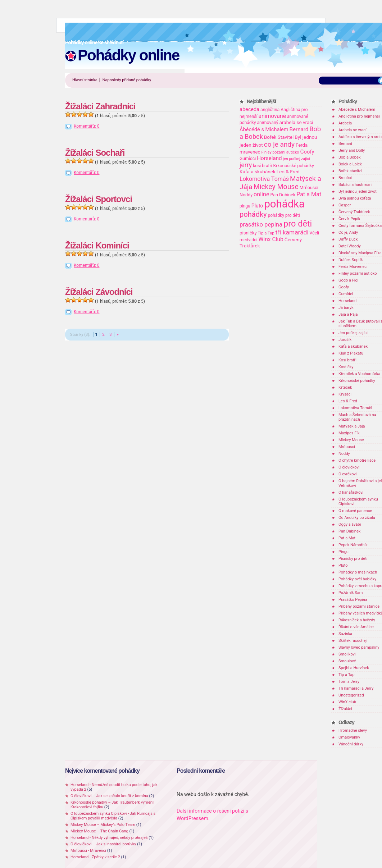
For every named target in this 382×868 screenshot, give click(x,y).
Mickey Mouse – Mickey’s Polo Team (103, 825)
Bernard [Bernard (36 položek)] (299, 129)
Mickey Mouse (351, 440)
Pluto (343, 565)
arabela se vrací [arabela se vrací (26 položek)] (296, 122)
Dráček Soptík (351, 260)
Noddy (344, 454)
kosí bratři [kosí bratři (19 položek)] (262, 166)
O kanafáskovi (351, 492)
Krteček (345, 387)
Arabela (345, 123)
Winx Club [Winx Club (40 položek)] (271, 239)
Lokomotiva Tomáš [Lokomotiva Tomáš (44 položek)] (264, 179)
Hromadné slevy (353, 730)
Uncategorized (351, 695)
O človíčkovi (349, 467)
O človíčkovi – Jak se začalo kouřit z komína (110, 796)
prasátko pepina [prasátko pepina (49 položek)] (261, 225)
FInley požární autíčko (358, 273)
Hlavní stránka (85, 80)
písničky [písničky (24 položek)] (248, 233)
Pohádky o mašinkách (358, 572)
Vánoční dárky (351, 744)
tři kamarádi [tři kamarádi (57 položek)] (292, 232)
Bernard (345, 144)
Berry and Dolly (352, 150)
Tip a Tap (347, 675)
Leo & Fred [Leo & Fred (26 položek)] (288, 172)
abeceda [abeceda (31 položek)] (249, 109)
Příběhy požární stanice (359, 606)
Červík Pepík (349, 219)
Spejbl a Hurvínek (354, 668)
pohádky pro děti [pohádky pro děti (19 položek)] (284, 215)
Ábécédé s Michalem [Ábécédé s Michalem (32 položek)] (264, 129)
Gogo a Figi (348, 280)
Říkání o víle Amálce (356, 627)
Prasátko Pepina (353, 600)
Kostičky (346, 367)
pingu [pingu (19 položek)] (245, 206)
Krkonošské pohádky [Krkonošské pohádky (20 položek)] (293, 166)
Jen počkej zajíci (353, 333)
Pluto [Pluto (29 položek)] (257, 206)
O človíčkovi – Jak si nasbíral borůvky (104, 844)
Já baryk (346, 308)
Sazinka (345, 634)
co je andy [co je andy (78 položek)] (279, 144)
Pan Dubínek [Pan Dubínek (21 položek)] (283, 195)
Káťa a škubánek (353, 346)
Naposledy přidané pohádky (127, 80)
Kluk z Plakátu (351, 353)
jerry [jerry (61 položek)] (246, 165)
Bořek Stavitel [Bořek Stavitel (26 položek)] (279, 137)
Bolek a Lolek (350, 164)
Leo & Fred (348, 401)
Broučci (345, 178)
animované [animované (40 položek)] (272, 116)
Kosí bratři (347, 360)
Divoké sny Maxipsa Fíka (360, 253)
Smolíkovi (347, 654)
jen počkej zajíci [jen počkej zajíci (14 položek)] (297, 159)
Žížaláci (345, 709)
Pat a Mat (347, 538)
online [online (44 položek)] (261, 194)
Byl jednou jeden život (358, 191)
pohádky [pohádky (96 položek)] (253, 214)
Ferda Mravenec (353, 267)
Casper (345, 205)
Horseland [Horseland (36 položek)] (269, 158)
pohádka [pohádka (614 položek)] (284, 204)
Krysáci (345, 394)
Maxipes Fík (349, 433)
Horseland (347, 301)
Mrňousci (347, 447)
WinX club (347, 702)
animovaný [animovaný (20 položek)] (267, 123)
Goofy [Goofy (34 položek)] (307, 152)
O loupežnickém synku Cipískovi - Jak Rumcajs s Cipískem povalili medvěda (113, 816)
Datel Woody (350, 246)
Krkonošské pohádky (357, 381)
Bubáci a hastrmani (355, 185)
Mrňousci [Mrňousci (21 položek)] (309, 188)
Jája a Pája (348, 314)
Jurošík (345, 340)
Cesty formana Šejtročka (360, 226)
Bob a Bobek (349, 157)
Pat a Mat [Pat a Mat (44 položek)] (309, 194)
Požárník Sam (351, 593)
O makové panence (355, 511)
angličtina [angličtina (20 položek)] (270, 110)
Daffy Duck (348, 239)
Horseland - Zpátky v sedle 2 (95, 857)
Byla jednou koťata (355, 198)
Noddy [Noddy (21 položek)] (246, 195)
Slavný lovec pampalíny (359, 647)
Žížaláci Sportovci (99, 199)
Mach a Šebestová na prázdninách (357, 417)
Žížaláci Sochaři (95, 153)
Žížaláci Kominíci (97, 245)
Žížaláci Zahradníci (100, 106)
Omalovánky (349, 737)
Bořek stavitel (350, 171)
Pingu (344, 552)
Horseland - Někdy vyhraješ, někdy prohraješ (109, 838)
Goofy (344, 287)
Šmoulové (347, 661)
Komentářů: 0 (87, 126)
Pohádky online (128, 55)
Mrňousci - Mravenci (89, 851)
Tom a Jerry (349, 682)
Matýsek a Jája (352, 426)
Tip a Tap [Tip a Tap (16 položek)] (266, 233)
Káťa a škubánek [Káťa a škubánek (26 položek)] (258, 172)
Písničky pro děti (353, 559)
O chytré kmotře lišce (357, 460)
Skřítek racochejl (353, 641)
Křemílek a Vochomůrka (359, 374)
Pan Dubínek (349, 531)
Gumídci (346, 294)
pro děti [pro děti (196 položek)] (298, 224)
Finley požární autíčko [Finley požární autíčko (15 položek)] (280, 152)
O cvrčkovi (348, 474)
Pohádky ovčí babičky (357, 579)
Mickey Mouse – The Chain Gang (100, 831)
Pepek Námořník (353, 545)
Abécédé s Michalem (357, 109)
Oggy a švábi (350, 524)
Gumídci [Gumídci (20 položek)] (248, 159)
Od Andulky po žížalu (357, 518)
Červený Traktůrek (354, 212)
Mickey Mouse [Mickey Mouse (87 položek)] (276, 187)
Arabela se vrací (353, 130)
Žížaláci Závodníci (99, 292)
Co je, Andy (348, 232)
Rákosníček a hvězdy (357, 620)
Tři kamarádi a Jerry (356, 688)
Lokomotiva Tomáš (355, 408)
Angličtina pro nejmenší (359, 116)
